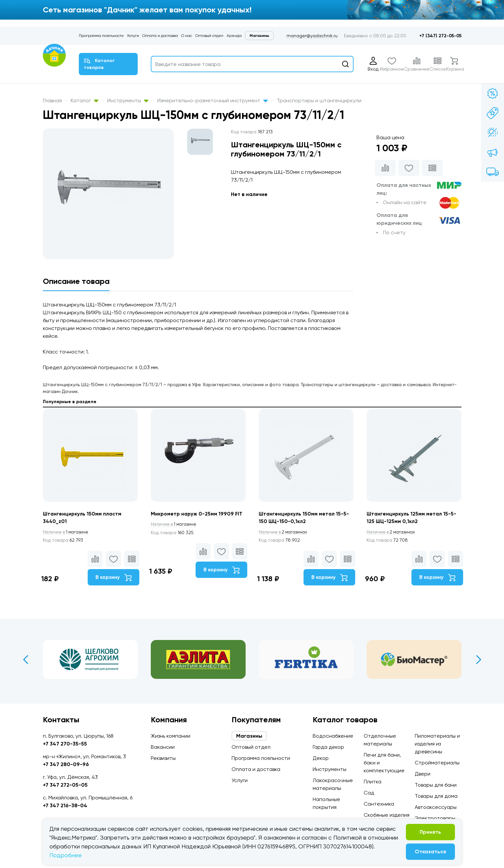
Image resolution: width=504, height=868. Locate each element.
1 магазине (67, 532)
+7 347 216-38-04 (65, 805)
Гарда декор (328, 747)
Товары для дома (436, 796)
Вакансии (163, 747)
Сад (369, 793)
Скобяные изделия (387, 815)
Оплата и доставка (160, 36)
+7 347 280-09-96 (66, 764)
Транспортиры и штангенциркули (319, 100)
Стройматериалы (437, 763)
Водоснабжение (333, 736)
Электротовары (435, 818)
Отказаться (430, 852)
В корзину (113, 578)
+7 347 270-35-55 (65, 744)
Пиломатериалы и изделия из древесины (437, 744)
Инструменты (128, 100)
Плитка (373, 782)
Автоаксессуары (436, 807)
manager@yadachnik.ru (312, 36)
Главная (52, 100)
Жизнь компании (171, 736)
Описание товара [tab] (76, 281)
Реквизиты (163, 758)
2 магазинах (284, 532)
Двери (423, 774)
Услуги (133, 36)
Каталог (85, 100)
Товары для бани (436, 785)
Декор (321, 758)
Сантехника (379, 804)
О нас (187, 36)
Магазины (259, 36)
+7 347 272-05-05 (65, 785)
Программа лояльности (101, 36)
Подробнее (66, 855)
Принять (430, 832)
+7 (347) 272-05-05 (440, 36)
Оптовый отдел (209, 36)
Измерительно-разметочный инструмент (213, 100)
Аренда (234, 36)
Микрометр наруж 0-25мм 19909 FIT (197, 514)
